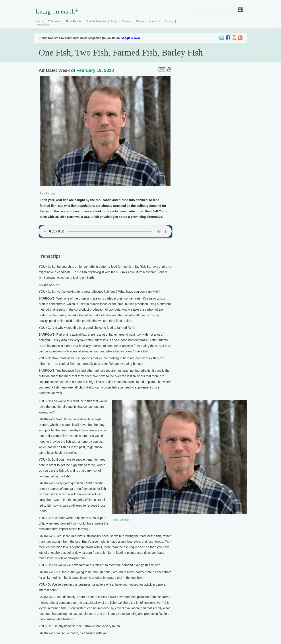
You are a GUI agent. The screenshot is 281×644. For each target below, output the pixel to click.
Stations (127, 21)
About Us (154, 21)
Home (40, 21)
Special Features (96, 21)
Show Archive (73, 21)
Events (140, 21)
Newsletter (43, 25)
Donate (169, 21)
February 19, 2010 (95, 70)
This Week (54, 21)
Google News (130, 38)
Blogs (114, 21)
